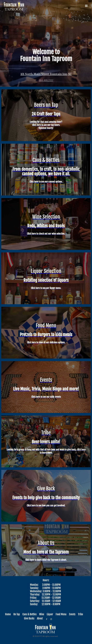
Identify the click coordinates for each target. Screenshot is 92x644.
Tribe (81, 614)
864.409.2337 (46, 81)
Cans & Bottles (30, 614)
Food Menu (61, 614)
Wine (42, 614)
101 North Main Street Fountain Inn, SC (46, 74)
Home (8, 614)
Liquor (50, 614)
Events (72, 614)
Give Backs (29, 618)
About (40, 618)
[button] (86, 6)
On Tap (17, 614)
